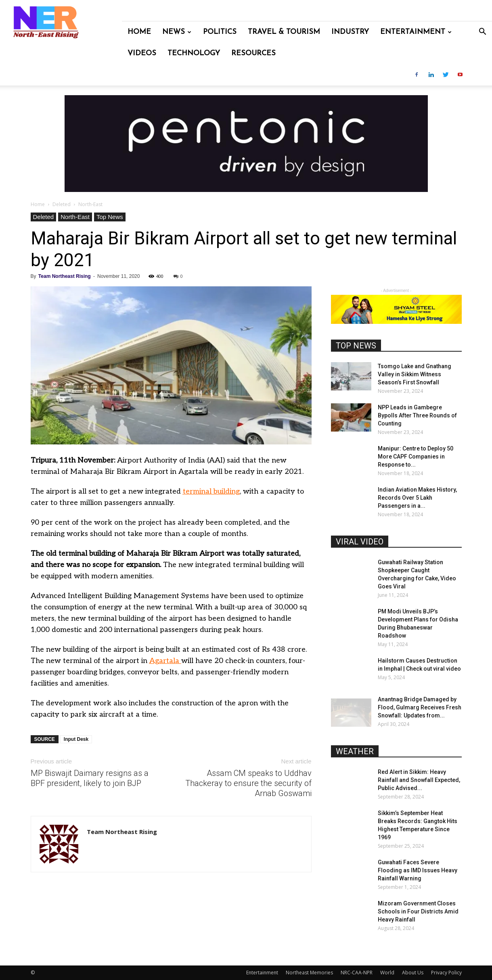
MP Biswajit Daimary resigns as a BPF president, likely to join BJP (90, 778)
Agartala (164, 661)
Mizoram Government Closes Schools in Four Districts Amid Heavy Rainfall (418, 911)
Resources (253, 53)
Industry (350, 32)
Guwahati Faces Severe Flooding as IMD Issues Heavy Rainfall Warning (418, 870)
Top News (110, 217)
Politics (220, 32)
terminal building (211, 491)
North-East (75, 217)
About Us (413, 973)
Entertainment (416, 32)
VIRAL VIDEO (360, 542)
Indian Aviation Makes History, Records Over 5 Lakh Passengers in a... (417, 498)
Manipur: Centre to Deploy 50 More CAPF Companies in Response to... (416, 457)
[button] (482, 32)
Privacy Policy (446, 973)
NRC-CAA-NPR (357, 973)
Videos (142, 53)
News (177, 32)
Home (139, 32)
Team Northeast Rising (65, 276)
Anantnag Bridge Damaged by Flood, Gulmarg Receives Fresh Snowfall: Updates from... (420, 707)
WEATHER (355, 751)
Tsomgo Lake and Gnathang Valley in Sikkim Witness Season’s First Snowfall (415, 374)
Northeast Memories (309, 973)
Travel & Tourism (284, 32)
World (387, 973)
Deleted (62, 204)
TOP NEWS (356, 346)
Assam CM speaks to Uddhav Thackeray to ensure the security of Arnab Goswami (248, 783)
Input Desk (76, 739)
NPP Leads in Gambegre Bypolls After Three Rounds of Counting (417, 415)
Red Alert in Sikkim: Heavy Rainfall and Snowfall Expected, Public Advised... (419, 780)
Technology (194, 53)
